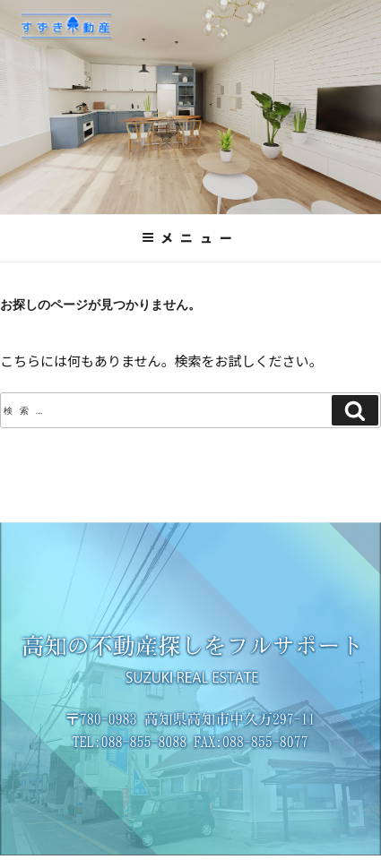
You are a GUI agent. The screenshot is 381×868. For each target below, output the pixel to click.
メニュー (190, 237)
